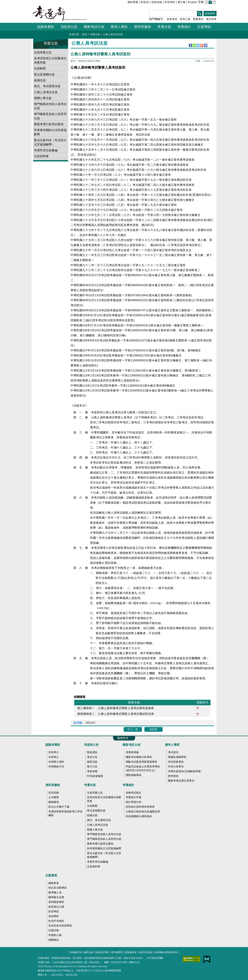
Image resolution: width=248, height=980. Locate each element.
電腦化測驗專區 (177, 757)
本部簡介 (54, 757)
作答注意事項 (176, 767)
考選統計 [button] (184, 27)
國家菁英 (54, 883)
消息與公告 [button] (69, 27)
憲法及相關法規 (44, 74)
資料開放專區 (56, 902)
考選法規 (95, 34)
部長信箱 (157, 2)
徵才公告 (92, 767)
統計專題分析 (134, 802)
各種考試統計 (134, 793)
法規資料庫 (41, 156)
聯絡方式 (134, 962)
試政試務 (54, 930)
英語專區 (54, 916)
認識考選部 (53, 745)
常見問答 (170, 2)
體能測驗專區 (134, 775)
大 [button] (214, 3)
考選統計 (129, 785)
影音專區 (54, 911)
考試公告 (92, 757)
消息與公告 (91, 745)
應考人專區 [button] (119, 27)
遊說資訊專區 (102, 952)
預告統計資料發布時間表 (140, 807)
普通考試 (198, 19)
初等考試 (172, 19)
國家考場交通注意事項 (181, 781)
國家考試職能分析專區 (139, 757)
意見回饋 (54, 793)
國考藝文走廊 (56, 897)
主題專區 (51, 875)
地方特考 (211, 19)
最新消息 (92, 762)
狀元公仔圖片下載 (59, 807)
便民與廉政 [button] (143, 27)
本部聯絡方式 (56, 767)
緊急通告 (92, 752)
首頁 (85, 34)
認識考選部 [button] (46, 27)
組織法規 (40, 80)
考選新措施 (132, 752)
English (193, 2)
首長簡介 (54, 752)
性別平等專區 (56, 921)
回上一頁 (133, 729)
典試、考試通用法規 (47, 86)
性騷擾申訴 (76, 952)
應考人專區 (172, 745)
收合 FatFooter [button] (123, 738)
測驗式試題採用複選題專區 (142, 762)
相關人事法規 (43, 98)
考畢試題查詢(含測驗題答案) (185, 771)
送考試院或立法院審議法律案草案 (50, 60)
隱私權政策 (131, 952)
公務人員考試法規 (113, 34)
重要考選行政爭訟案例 (49, 124)
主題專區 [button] (204, 27)
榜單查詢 (173, 776)
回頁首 (153, 729)
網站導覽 (133, 2)
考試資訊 (173, 752)
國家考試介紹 (131, 745)
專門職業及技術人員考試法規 (50, 106)
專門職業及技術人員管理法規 (50, 116)
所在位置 (94, 962)
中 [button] (210, 3)
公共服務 (54, 797)
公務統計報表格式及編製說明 (143, 812)
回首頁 (145, 2)
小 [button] (206, 3)
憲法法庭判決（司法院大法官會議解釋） (50, 142)
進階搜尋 (210, 14)
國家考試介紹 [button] (94, 27)
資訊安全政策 (146, 952)
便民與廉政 (53, 785)
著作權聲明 (117, 952)
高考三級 (185, 19)
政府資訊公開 (56, 907)
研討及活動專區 (58, 888)
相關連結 (54, 940)
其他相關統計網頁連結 (139, 816)
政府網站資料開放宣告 (166, 952)
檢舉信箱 (88, 952)
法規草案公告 (43, 52)
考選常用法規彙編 (46, 150)
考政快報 (92, 771)
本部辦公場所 (56, 762)
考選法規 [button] (164, 27)
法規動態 (40, 68)
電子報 (182, 2)
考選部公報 (55, 935)
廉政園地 (54, 802)
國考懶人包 (55, 892)
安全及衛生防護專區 (60, 926)
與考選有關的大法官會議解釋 (50, 132)
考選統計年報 (134, 797)
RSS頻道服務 (95, 776)
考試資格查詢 (176, 762)
